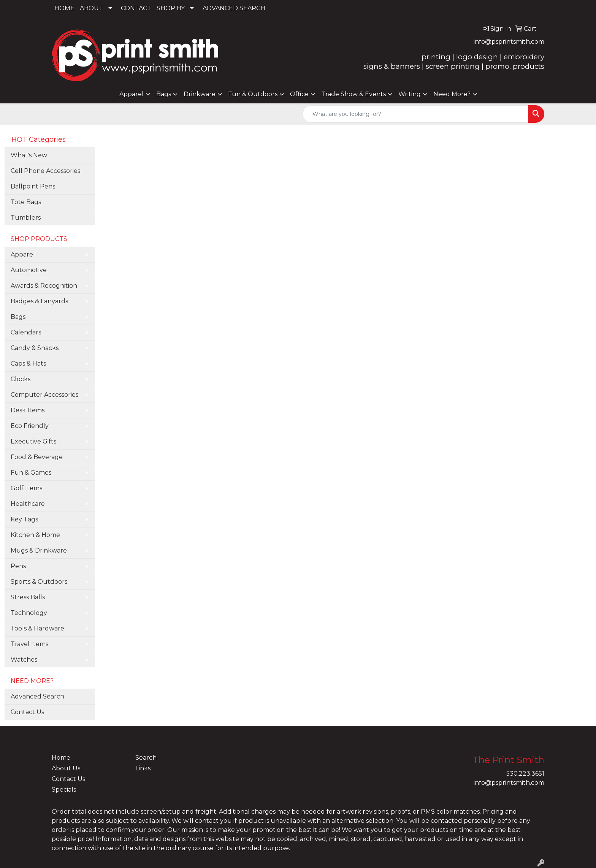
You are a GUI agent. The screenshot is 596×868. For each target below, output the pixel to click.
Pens (18, 566)
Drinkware (200, 94)
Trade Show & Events (353, 94)
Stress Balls (28, 597)
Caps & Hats (28, 364)
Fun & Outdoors (253, 94)
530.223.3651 (525, 774)
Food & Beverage (37, 457)
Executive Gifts (33, 441)
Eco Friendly (30, 426)
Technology (29, 613)
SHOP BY (171, 8)
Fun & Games (31, 473)
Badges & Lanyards (39, 301)
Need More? (452, 94)
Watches (24, 660)
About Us (66, 768)
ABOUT (91, 8)
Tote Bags (26, 202)
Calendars (26, 332)
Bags (164, 94)
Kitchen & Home (35, 535)
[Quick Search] (415, 114)
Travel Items (29, 644)
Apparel (132, 94)
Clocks (21, 379)
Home (61, 758)
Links (143, 768)
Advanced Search (37, 696)
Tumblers (26, 218)
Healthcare (28, 504)
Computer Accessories (44, 395)
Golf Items (26, 488)
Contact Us (27, 712)
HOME (64, 8)
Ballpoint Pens (33, 186)
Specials (64, 790)
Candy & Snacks (35, 348)
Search (146, 758)
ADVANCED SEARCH (234, 8)
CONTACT (136, 8)
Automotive (29, 270)
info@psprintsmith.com (509, 42)
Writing (410, 94)
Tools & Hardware (37, 628)
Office (299, 94)
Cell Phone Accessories (45, 171)
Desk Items (28, 410)
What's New (29, 155)
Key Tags (24, 519)
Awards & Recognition (44, 286)
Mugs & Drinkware (39, 550)
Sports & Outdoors (39, 582)
